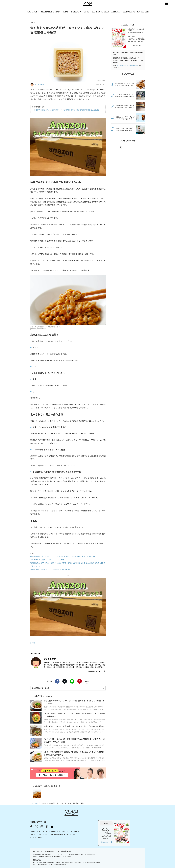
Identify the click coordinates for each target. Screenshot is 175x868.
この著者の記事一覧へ (94, 671)
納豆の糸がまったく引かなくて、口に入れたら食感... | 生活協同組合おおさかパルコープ (66, 556)
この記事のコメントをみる (41, 688)
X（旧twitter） (65, 681)
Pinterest (80, 681)
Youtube (141, 148)
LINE (72, 681)
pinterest (134, 148)
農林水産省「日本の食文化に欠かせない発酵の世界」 (52, 569)
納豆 (34, 643)
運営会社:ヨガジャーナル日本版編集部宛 (127, 65)
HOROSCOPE (129, 12)
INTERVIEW (76, 12)
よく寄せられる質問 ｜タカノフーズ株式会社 (48, 560)
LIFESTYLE (116, 12)
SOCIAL (65, 12)
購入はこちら (137, 46)
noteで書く (87, 681)
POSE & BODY (33, 12)
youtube (81, 816)
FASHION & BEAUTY (101, 12)
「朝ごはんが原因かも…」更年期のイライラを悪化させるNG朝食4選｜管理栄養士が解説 (63, 110)
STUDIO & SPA (143, 12)
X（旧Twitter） (65, 816)
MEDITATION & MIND (50, 12)
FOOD (87, 12)
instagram (128, 147)
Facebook (57, 681)
